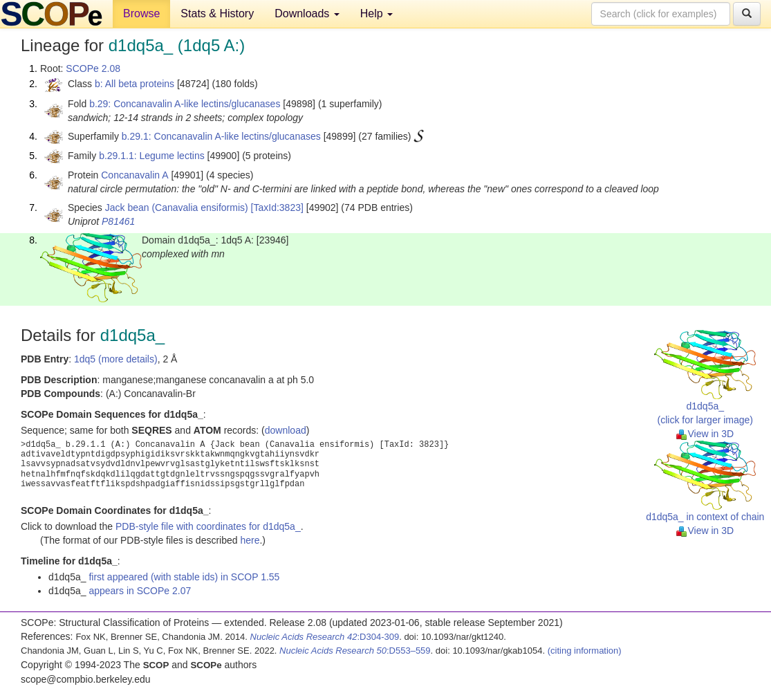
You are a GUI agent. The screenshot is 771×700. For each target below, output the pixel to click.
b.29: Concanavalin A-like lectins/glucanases (185, 104)
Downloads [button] (307, 13)
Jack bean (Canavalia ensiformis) (177, 208)
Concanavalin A (134, 175)
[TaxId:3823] (277, 208)
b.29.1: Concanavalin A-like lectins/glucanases (221, 136)
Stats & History (217, 13)
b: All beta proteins (134, 84)
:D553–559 (355, 651)
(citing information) (585, 651)
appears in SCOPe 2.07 (140, 591)
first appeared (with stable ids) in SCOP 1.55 (184, 577)
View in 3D (705, 434)
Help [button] (377, 13)
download (286, 430)
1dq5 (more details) (116, 359)
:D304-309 (325, 637)
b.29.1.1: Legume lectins (152, 156)
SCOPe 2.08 (93, 68)
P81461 (118, 221)
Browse (141, 13)
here (250, 540)
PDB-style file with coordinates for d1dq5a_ (208, 526)
